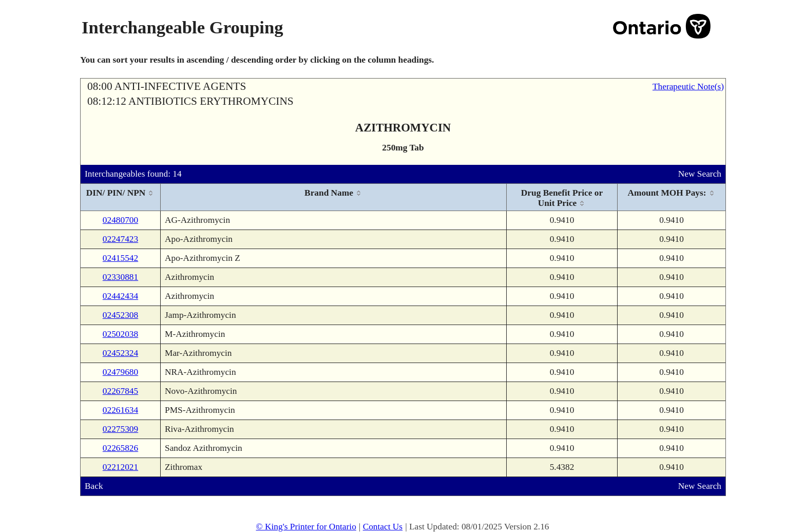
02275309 (120, 429)
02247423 (120, 239)
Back (94, 486)
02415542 (120, 258)
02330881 (120, 277)
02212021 (120, 467)
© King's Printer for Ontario (306, 527)
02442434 (120, 296)
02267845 (120, 391)
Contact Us (383, 527)
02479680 (120, 372)
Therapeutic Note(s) (688, 87)
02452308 (120, 315)
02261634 (120, 410)
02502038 (120, 334)
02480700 (120, 220)
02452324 (120, 353)
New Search (700, 174)
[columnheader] (121, 197)
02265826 (120, 448)
